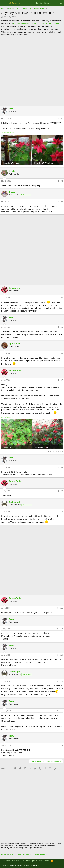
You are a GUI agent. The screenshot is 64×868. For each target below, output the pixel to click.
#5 (62, 327)
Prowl (6, 17)
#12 (61, 629)
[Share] (58, 119)
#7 (62, 380)
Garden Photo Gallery (50, 24)
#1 (62, 118)
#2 (62, 181)
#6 (62, 353)
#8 (62, 467)
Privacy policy (31, 861)
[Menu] (4, 3)
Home (46, 861)
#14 (61, 681)
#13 (61, 655)
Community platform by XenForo (22, 865)
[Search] (61, 3)
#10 (61, 512)
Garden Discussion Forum (25, 24)
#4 (62, 298)
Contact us (6, 861)
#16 (61, 746)
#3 (62, 202)
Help (40, 861)
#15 (61, 711)
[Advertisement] (32, 71)
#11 (61, 608)
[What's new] (56, 3)
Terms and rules (18, 861)
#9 (62, 491)
